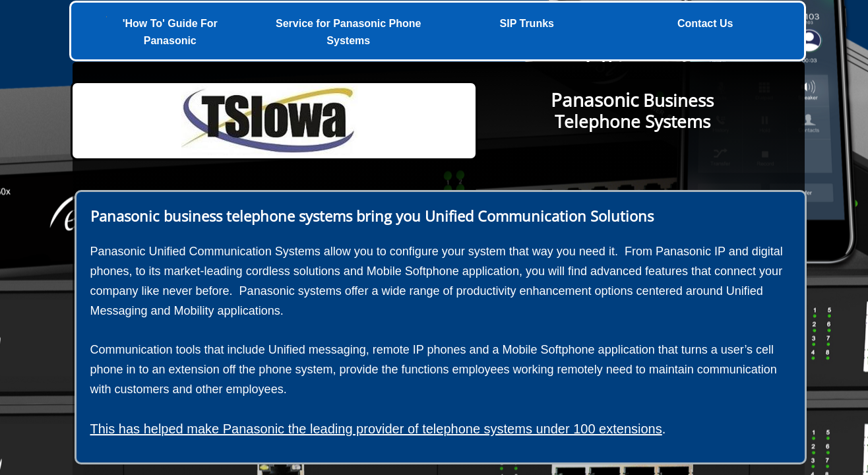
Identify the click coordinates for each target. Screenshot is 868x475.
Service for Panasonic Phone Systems (349, 32)
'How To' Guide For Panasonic (170, 32)
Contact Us (705, 23)
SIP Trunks (527, 23)
